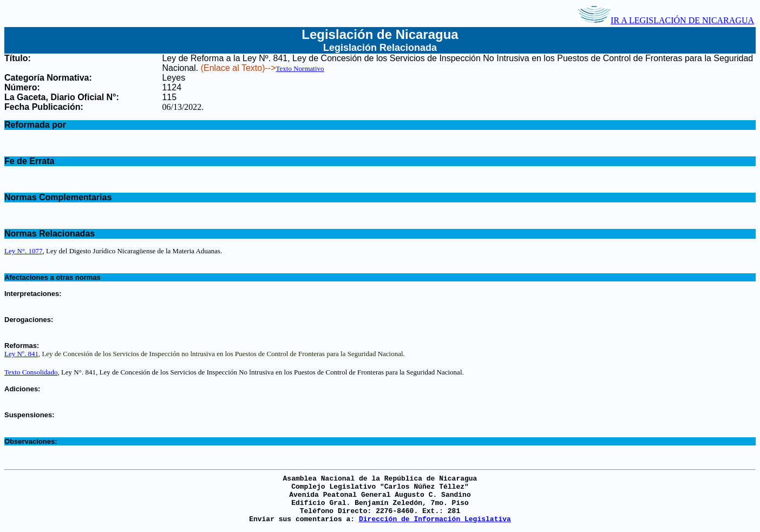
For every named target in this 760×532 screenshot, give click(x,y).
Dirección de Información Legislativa (435, 519)
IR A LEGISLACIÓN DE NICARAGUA (666, 20)
